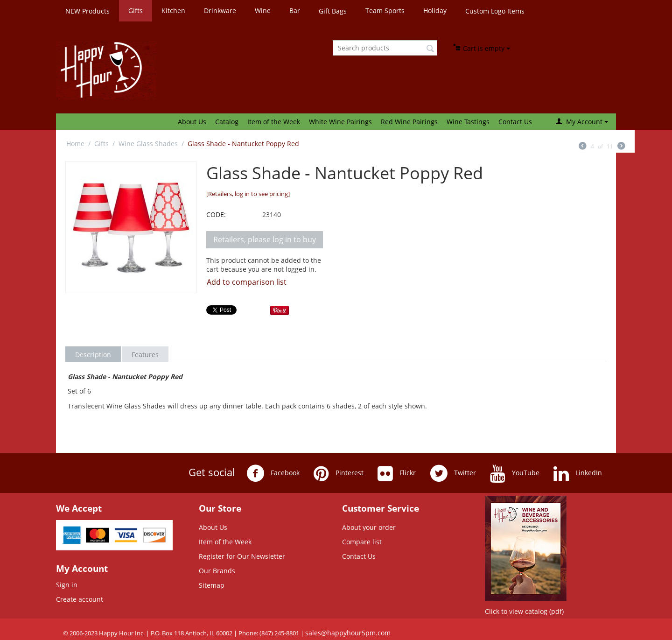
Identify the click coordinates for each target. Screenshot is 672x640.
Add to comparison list (247, 282)
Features (145, 355)
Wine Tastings (468, 122)
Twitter (453, 473)
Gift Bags (333, 11)
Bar (295, 11)
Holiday (435, 11)
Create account (80, 599)
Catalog (227, 122)
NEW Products (87, 11)
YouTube (515, 473)
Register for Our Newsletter (242, 556)
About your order (369, 527)
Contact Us (515, 122)
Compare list (362, 542)
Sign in (67, 585)
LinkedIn (578, 473)
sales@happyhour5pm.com (348, 633)
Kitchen (173, 11)
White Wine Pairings (340, 122)
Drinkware (220, 11)
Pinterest (339, 473)
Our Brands (217, 571)
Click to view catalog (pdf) (524, 611)
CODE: (216, 215)
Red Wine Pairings (409, 122)
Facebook (273, 473)
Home (75, 144)
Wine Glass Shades (148, 144)
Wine (263, 11)
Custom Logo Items (495, 11)
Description (93, 355)
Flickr (397, 473)
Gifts (136, 11)
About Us (192, 122)
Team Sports (385, 11)
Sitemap (212, 585)
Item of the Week (274, 122)
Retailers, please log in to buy (265, 239)
